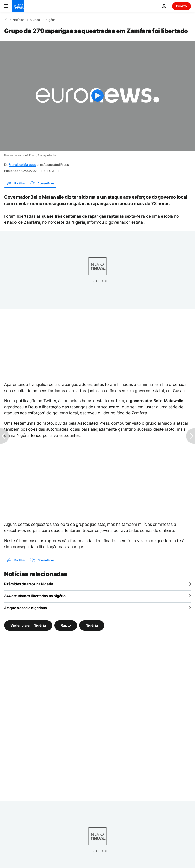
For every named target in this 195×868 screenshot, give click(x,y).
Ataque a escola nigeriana (26, 608)
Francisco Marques (22, 165)
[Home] (6, 20)
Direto (182, 6)
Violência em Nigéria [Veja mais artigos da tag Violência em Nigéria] (28, 625)
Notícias (19, 20)
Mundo (35, 20)
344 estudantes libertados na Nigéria (35, 596)
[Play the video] (97, 96)
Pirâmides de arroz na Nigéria (29, 584)
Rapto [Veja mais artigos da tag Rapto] (66, 625)
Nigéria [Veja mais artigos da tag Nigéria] (92, 625)
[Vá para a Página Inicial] (18, 6)
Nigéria (51, 20)
